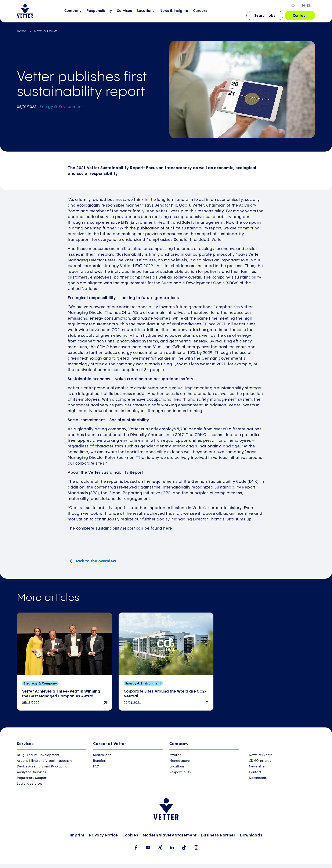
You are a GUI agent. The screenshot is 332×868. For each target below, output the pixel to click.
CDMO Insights (260, 761)
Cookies (130, 835)
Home (22, 31)
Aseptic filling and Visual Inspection (44, 761)
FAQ (96, 767)
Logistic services (30, 784)
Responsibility (99, 15)
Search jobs (265, 16)
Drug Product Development (38, 755)
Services (125, 15)
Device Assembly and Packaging (42, 767)
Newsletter (257, 767)
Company (73, 15)
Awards (175, 755)
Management (180, 761)
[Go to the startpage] (25, 11)
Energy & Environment (61, 107)
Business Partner (218, 835)
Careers (200, 15)
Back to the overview (95, 561)
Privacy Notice (103, 835)
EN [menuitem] (309, 6)
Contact (300, 16)
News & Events (46, 31)
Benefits (100, 761)
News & (174, 15)
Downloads (258, 778)
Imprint (77, 835)
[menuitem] (73, 16)
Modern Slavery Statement (170, 835)
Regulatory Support (32, 778)
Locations (146, 15)
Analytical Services (32, 772)
